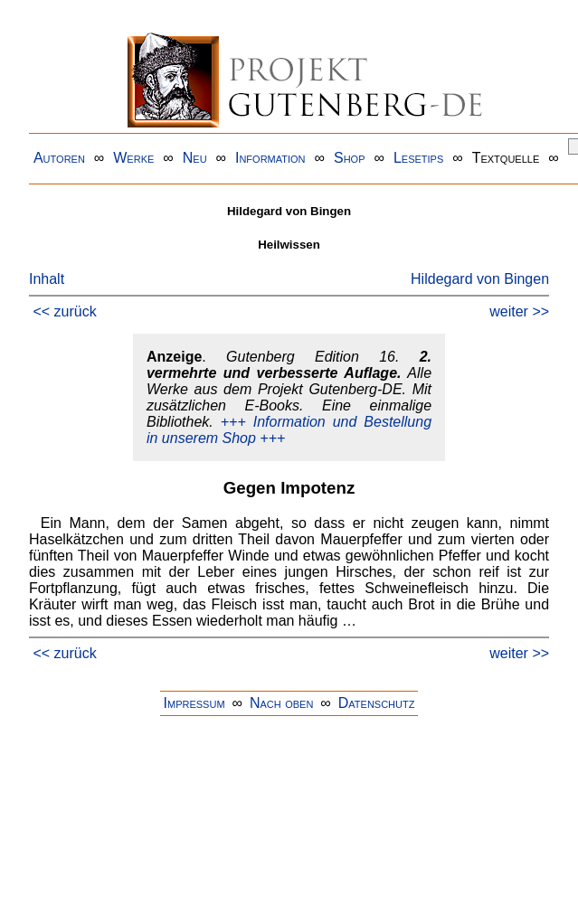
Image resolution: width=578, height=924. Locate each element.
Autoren (59, 158)
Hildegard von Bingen (480, 279)
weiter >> (519, 311)
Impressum (194, 703)
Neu (195, 158)
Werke (133, 158)
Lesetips (418, 158)
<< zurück (64, 311)
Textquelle (506, 158)
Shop (350, 158)
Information (270, 158)
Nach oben (281, 703)
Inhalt (47, 279)
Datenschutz (377, 703)
